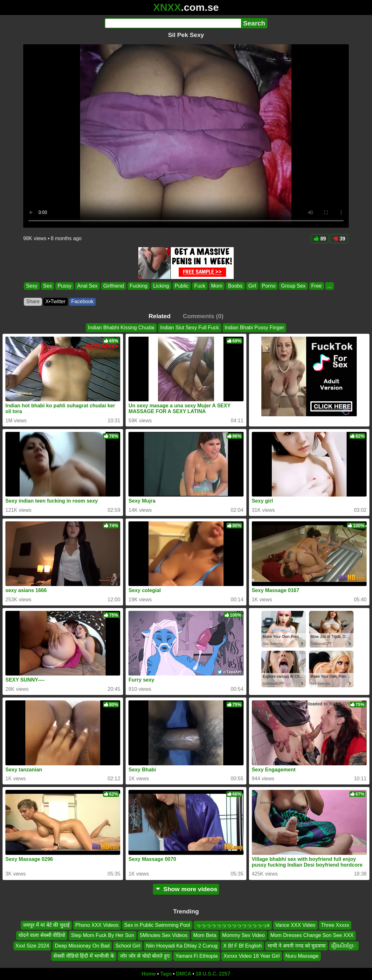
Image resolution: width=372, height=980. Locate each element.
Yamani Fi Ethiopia (197, 956)
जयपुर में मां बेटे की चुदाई (46, 925)
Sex (48, 286)
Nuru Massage (302, 956)
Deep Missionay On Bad (82, 946)
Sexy (32, 286)
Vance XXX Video (295, 925)
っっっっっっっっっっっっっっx (233, 925)
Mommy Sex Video (244, 935)
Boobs (235, 286)
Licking (161, 286)
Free (317, 286)
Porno (269, 286)
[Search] (173, 23)
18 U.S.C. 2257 (213, 974)
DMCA (183, 974)
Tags (166, 974)
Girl (252, 286)
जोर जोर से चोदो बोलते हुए (145, 956)
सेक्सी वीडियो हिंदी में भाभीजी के (84, 956)
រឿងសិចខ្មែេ (344, 946)
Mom (217, 286)
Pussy (65, 286)
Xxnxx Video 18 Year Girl (252, 956)
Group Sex (293, 286)
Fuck (200, 286)
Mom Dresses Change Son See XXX (312, 935)
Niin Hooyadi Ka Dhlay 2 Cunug (182, 946)
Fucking (139, 286)
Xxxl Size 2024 (32, 946)
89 (320, 239)
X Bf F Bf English (242, 946)
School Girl (128, 946)
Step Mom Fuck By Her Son (102, 935)
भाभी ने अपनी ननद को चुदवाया (296, 946)
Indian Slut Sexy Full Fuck (190, 328)
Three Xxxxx (335, 925)
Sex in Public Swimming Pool (157, 925)
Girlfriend (114, 286)
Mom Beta (205, 935)
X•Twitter (55, 301)
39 (339, 239)
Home (149, 974)
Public (182, 286)
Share (33, 301)
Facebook (82, 301)
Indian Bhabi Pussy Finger (255, 328)
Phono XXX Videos (97, 925)
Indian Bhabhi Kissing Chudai (121, 328)
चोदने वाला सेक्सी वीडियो (42, 935)
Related (159, 316)
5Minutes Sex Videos (164, 935)
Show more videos (186, 889)
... (330, 286)
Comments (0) (203, 316)
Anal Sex (87, 286)
